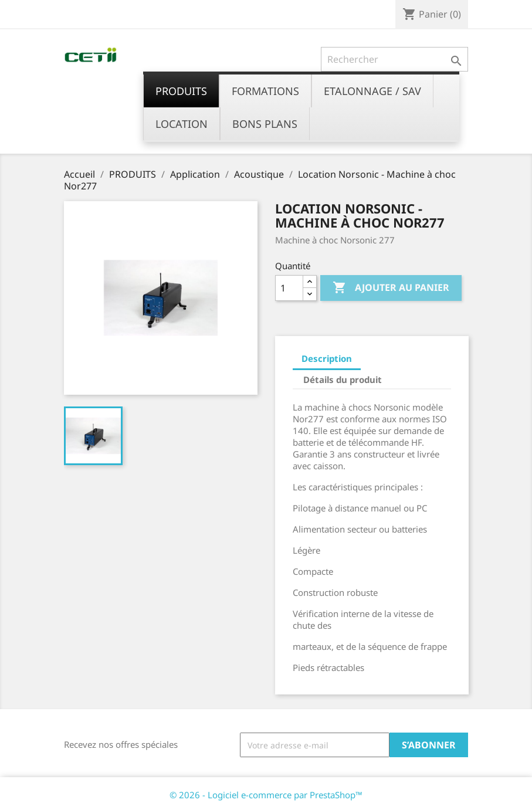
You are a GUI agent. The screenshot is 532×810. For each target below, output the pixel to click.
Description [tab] (327, 358)
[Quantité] (289, 288)
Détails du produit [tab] (343, 379)
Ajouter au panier (391, 288)
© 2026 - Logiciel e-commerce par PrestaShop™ (266, 795)
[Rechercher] (394, 59)
